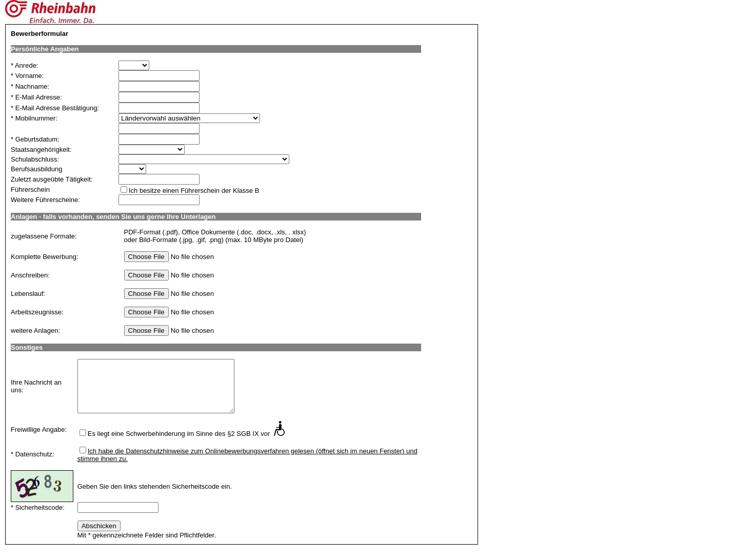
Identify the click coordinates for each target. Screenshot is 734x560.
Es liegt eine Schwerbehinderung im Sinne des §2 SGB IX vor (179, 434)
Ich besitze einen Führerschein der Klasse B (194, 191)
